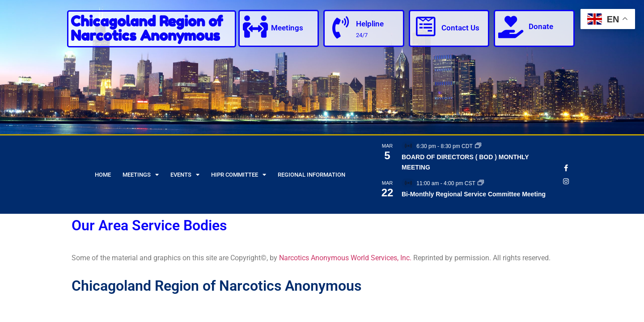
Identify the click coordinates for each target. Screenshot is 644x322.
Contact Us (460, 28)
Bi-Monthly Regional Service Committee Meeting (474, 194)
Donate (541, 26)
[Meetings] (255, 27)
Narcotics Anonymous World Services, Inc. (345, 258)
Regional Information (311, 175)
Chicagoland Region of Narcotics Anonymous (147, 28)
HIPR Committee (239, 175)
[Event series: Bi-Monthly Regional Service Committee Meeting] (481, 183)
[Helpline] (340, 28)
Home (103, 175)
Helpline (370, 24)
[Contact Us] (426, 27)
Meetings (287, 28)
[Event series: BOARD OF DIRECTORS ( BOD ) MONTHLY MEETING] (478, 146)
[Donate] (511, 27)
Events (185, 175)
